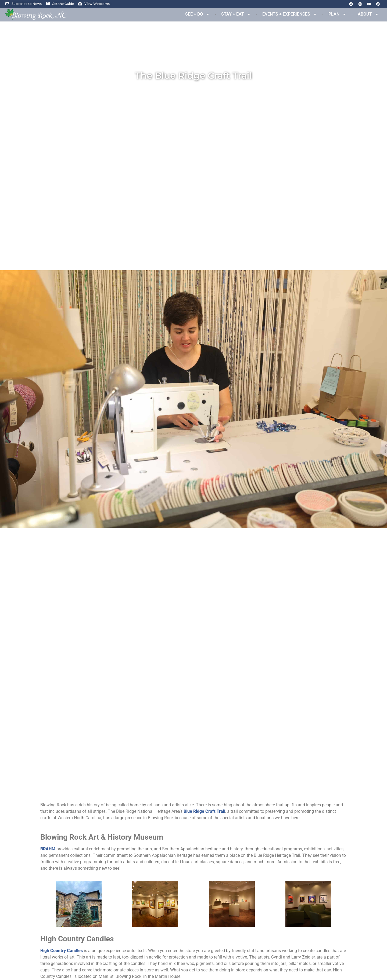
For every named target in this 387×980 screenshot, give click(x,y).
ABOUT (368, 14)
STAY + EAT (236, 14)
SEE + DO (198, 14)
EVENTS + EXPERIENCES (290, 14)
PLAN (337, 14)
